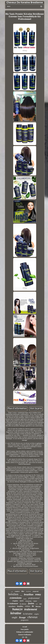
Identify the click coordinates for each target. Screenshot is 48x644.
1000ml (27, 606)
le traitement (13, 603)
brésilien (13, 594)
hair (41, 604)
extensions (16, 598)
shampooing (28, 601)
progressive (25, 620)
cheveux (32, 617)
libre (23, 591)
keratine (25, 599)
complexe (17, 591)
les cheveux (23, 604)
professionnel (34, 598)
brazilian (29, 594)
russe (21, 595)
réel (37, 604)
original (35, 601)
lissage (22, 617)
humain (17, 609)
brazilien (20, 606)
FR (26, 637)
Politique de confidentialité (25, 632)
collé (12, 592)
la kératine (28, 614)
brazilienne (29, 591)
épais (22, 601)
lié (33, 606)
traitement (31, 609)
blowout (38, 606)
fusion (31, 603)
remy (38, 594)
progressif (36, 591)
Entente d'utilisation (25, 635)
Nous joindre (25, 629)
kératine (16, 613)
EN (23, 637)
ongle (15, 617)
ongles (37, 614)
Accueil (25, 627)
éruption (15, 601)
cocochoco (12, 606)
